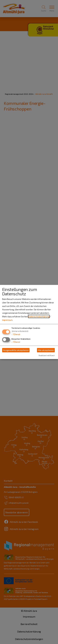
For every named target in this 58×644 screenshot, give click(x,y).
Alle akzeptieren (46, 350)
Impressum (7, 320)
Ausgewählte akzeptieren (16, 350)
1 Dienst (16, 334)
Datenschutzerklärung (39, 316)
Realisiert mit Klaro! (47, 355)
